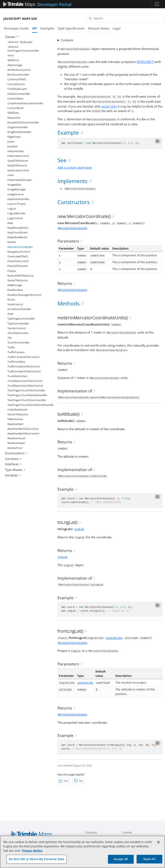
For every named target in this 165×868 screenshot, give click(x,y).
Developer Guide (16, 28)
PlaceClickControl (18, 261)
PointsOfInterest (18, 266)
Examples (47, 28)
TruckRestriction (17, 376)
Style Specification (71, 28)
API (35, 28)
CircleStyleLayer (17, 89)
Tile (9, 338)
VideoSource (15, 419)
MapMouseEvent (18, 228)
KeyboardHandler (18, 199)
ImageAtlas (14, 185)
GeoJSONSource (17, 165)
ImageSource (15, 194)
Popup (12, 271)
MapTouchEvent (18, 232)
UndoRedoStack (17, 410)
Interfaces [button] (13, 464)
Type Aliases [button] (15, 470)
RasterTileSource (18, 280)
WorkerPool (15, 448)
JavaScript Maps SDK (20, 19)
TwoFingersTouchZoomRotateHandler (25, 405)
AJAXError (13, 60)
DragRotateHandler (19, 132)
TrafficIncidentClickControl (24, 366)
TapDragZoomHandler (21, 319)
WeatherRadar (16, 443)
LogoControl (15, 218)
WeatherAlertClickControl (23, 429)
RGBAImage (15, 285)
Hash (11, 175)
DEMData (13, 113)
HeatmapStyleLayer (20, 180)
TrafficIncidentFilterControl (24, 371)
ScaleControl (15, 304)
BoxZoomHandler (18, 75)
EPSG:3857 (145, 62)
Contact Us (129, 837)
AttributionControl (19, 70)
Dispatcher (14, 118)
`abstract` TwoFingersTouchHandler (23, 49)
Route (11, 300)
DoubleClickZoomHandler (23, 122)
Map (10, 223)
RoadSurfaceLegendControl (24, 295)
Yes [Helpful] (64, 781)
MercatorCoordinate (20, 247)
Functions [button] (13, 459)
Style (10, 314)
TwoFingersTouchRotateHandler (25, 395)
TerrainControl (16, 328)
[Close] (158, 848)
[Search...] (125, 18)
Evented (12, 146)
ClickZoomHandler (19, 94)
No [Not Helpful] (78, 781)
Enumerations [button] (16, 453)
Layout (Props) (16, 204)
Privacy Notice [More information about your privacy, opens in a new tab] (32, 856)
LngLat (12, 208)
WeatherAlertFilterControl (23, 433)
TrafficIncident (16, 362)
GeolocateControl (18, 170)
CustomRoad (15, 108)
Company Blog (94, 837)
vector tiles (109, 106)
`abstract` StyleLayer (20, 42)
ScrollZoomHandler (19, 309)
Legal (117, 28)
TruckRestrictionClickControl (25, 381)
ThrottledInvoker (18, 333)
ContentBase (15, 98)
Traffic (11, 347)
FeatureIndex (16, 151)
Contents (67, 40)
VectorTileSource (18, 414)
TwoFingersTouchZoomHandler (25, 400)
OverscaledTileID (18, 256)
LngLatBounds (16, 213)
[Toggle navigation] (157, 4)
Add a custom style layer (75, 167)
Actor (11, 55)
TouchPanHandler (19, 342)
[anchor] (82, 133)
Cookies (127, 832)
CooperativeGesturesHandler (25, 103)
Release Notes (99, 28)
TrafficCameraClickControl (23, 357)
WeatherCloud (16, 438)
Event (11, 142)
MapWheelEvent (18, 237)
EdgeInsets (14, 137)
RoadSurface (15, 290)
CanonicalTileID (17, 79)
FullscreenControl (18, 156)
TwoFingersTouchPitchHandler (25, 390)
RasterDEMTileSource (20, 276)
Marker (12, 242)
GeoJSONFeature (18, 161)
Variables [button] (13, 475)
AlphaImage (15, 65)
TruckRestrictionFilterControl (25, 386)
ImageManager (17, 189)
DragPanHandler (18, 127)
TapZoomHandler (18, 323)
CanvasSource (16, 84)
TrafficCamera (16, 352)
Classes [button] (12, 37)
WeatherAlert (16, 424)
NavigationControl (19, 252)
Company (91, 832)
